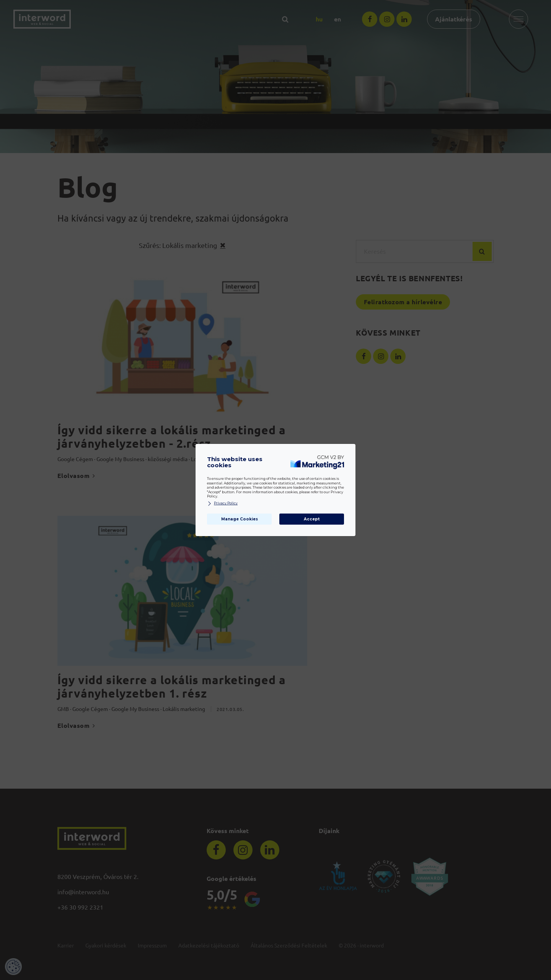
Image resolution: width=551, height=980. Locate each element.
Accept (312, 519)
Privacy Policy (222, 503)
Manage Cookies (240, 519)
